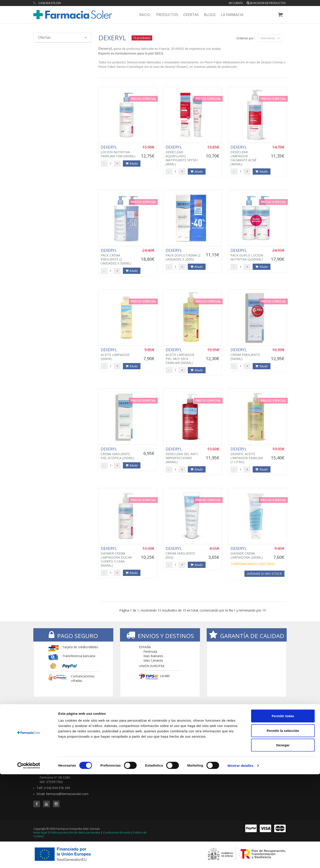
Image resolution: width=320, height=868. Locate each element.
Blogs (210, 15)
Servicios (256, 733)
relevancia (270, 38)
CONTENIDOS (262, 722)
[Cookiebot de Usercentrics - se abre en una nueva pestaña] (29, 859)
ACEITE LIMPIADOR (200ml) (118, 354)
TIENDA (170, 722)
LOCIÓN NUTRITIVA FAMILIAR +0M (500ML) (118, 151)
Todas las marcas (176, 728)
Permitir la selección (283, 824)
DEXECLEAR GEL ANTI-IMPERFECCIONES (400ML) (183, 455)
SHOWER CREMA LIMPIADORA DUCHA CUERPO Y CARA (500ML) (118, 557)
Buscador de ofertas (221, 733)
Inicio (145, 15)
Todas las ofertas (219, 728)
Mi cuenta (236, 3)
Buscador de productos (266, 3)
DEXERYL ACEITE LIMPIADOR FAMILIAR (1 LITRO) (248, 455)
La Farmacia (232, 15)
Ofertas (191, 15)
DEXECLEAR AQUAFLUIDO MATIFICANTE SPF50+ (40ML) (183, 155)
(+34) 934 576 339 (50, 3)
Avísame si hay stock (264, 574)
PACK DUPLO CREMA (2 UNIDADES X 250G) (183, 255)
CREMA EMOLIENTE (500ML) (248, 354)
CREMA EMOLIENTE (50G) (183, 553)
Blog (253, 728)
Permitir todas (283, 810)
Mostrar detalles (241, 859)
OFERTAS (214, 722)
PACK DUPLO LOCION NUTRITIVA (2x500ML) (248, 255)
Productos (167, 15)
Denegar (283, 839)
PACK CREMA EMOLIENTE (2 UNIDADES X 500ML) (118, 257)
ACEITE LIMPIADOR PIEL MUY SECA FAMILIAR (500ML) (183, 356)
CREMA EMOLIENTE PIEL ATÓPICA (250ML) (118, 453)
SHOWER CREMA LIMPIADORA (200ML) (248, 553)
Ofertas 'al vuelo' (219, 737)
